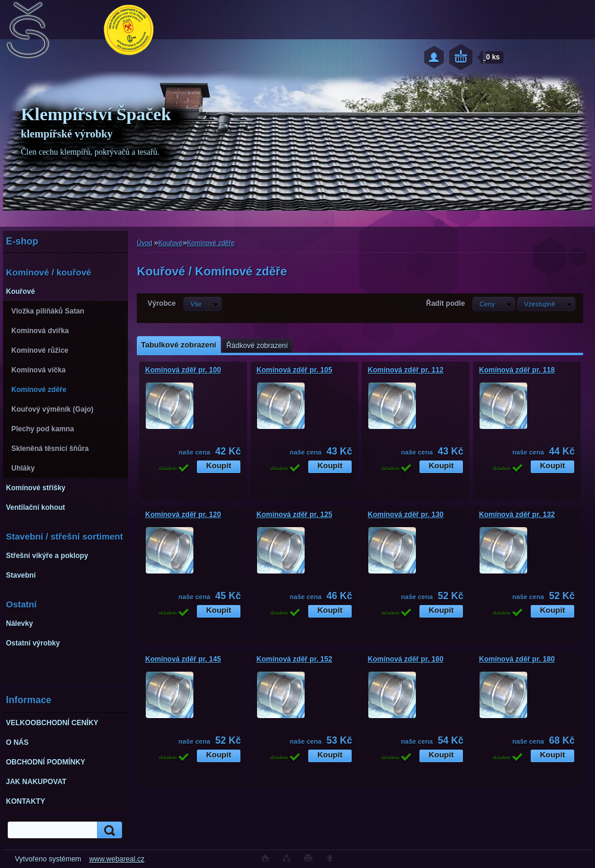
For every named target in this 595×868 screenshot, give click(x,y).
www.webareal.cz (117, 859)
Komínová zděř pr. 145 (183, 659)
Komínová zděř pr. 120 (183, 515)
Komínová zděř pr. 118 (517, 370)
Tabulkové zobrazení (178, 345)
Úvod (145, 243)
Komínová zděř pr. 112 (405, 370)
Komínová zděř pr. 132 (517, 515)
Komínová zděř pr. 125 (294, 515)
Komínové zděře (211, 243)
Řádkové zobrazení (257, 346)
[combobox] (494, 304)
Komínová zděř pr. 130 (405, 515)
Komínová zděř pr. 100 (183, 370)
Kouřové (170, 243)
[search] (108, 830)
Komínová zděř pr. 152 (294, 659)
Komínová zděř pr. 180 (517, 659)
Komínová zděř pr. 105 (294, 370)
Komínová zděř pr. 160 (405, 659)
